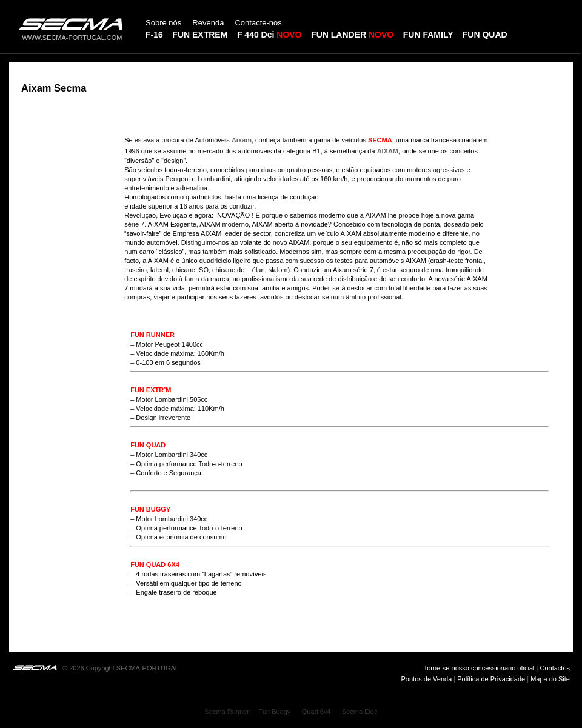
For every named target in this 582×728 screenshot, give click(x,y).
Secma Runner (227, 712)
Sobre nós (163, 23)
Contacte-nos (258, 23)
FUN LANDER (352, 35)
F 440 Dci (256, 35)
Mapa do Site (550, 679)
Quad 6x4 (316, 712)
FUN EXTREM (200, 35)
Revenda (208, 23)
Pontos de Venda (428, 679)
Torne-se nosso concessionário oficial (479, 668)
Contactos (555, 668)
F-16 (154, 35)
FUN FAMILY (428, 35)
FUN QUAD (485, 35)
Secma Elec (360, 712)
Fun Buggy (274, 712)
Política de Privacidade (491, 679)
